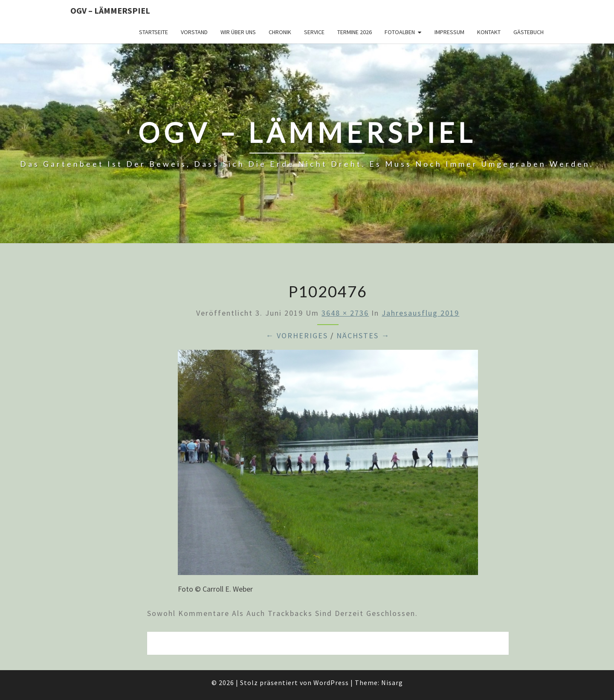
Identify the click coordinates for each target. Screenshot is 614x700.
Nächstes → (363, 335)
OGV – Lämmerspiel (110, 10)
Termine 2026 (355, 32)
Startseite (153, 32)
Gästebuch (529, 32)
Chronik (280, 32)
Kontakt (489, 32)
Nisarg (392, 683)
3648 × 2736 (345, 313)
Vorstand (194, 32)
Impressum (449, 32)
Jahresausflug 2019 (420, 313)
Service (314, 32)
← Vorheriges (297, 335)
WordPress (331, 683)
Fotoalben (400, 32)
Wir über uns (238, 32)
